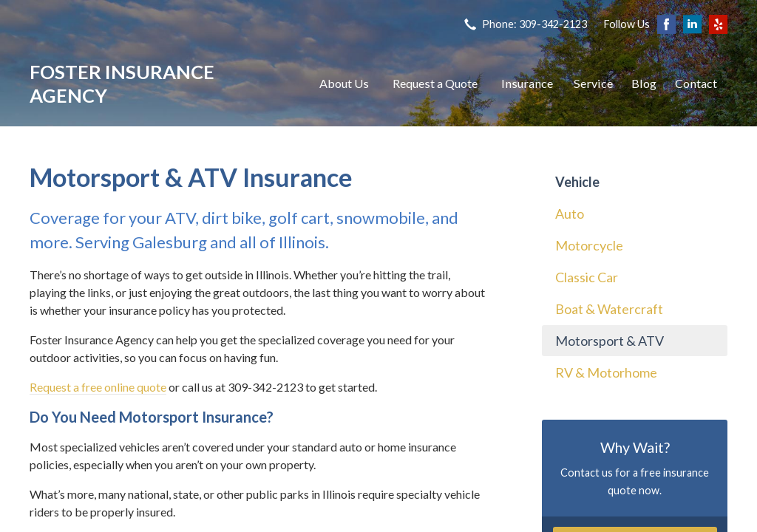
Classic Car (587, 277)
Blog (644, 83)
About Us (344, 83)
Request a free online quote (98, 387)
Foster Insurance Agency (122, 83)
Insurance (527, 83)
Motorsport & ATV (610, 341)
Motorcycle (589, 245)
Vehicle (577, 182)
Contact (696, 83)
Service (593, 83)
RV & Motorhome (606, 372)
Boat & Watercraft (609, 309)
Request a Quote (435, 83)
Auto (570, 214)
